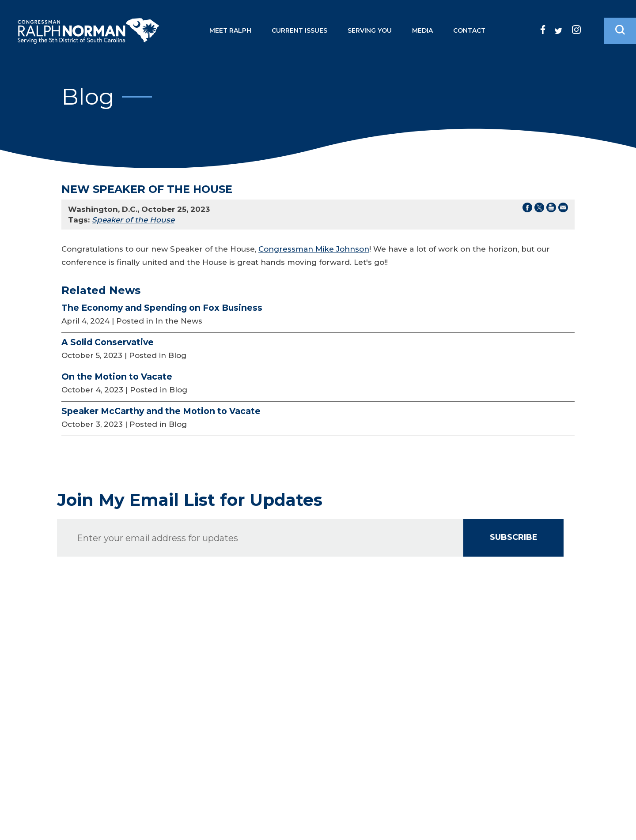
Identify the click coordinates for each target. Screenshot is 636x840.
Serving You (370, 30)
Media (422, 30)
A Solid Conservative (108, 342)
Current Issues (299, 30)
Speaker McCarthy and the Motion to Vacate (161, 411)
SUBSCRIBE (514, 537)
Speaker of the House (133, 220)
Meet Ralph (230, 30)
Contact (469, 30)
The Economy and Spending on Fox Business (162, 308)
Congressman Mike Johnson (314, 249)
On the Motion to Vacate (117, 377)
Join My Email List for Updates (190, 500)
